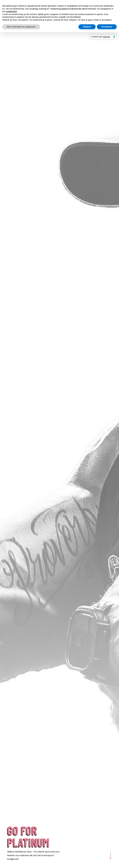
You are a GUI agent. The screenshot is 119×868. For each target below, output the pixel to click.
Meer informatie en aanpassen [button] (21, 27)
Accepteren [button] (107, 27)
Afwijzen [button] (87, 27)
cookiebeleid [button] (11, 11)
